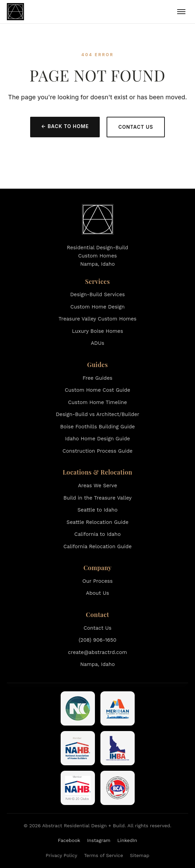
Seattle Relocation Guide (97, 522)
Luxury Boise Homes (97, 331)
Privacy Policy (61, 855)
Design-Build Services (98, 294)
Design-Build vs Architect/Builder (98, 414)
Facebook (69, 840)
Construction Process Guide (97, 451)
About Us (97, 593)
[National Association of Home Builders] (78, 748)
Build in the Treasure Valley (97, 498)
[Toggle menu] (181, 12)
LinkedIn (127, 840)
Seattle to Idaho (97, 510)
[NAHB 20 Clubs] (78, 788)
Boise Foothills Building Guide (98, 427)
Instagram (99, 840)
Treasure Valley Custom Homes (98, 319)
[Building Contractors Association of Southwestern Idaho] (118, 788)
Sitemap (140, 855)
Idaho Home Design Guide (97, 439)
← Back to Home (65, 126)
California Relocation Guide (97, 546)
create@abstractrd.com (97, 652)
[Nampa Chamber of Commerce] (78, 708)
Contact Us (136, 127)
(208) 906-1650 (97, 640)
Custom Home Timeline (98, 402)
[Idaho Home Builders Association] (118, 748)
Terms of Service (103, 855)
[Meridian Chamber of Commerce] (118, 708)
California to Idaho (97, 534)
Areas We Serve (97, 486)
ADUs (97, 343)
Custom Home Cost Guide (97, 390)
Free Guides (97, 378)
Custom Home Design (97, 307)
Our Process (97, 581)
